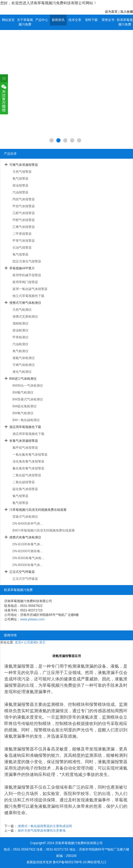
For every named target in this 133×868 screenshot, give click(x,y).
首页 (18, 642)
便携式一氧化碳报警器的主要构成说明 (45, 826)
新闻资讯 (58, 20)
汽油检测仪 (20, 344)
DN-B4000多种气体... (28, 524)
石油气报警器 (22, 248)
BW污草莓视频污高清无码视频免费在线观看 (44, 530)
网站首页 (8, 20)
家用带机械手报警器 (27, 275)
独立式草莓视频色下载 (28, 296)
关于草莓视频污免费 (25, 22)
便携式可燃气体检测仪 (25, 303)
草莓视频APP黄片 (22, 268)
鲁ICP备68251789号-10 (70, 862)
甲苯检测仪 (20, 337)
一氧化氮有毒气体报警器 (30, 455)
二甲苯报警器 (22, 234)
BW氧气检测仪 (23, 413)
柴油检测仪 (20, 330)
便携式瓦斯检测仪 (25, 317)
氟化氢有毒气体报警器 (28, 468)
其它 (42, 642)
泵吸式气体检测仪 (25, 517)
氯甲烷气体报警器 (25, 448)
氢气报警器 (20, 254)
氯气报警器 (20, 496)
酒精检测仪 (20, 323)
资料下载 (91, 20)
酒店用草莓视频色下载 (25, 427)
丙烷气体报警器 (24, 199)
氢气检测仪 (20, 351)
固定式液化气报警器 (27, 261)
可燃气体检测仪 (24, 365)
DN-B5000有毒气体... (28, 565)
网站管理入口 (97, 862)
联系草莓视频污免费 (125, 22)
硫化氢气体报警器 (25, 489)
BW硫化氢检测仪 (25, 406)
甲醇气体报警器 (24, 220)
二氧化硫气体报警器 (27, 475)
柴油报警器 (20, 185)
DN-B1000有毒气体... (28, 544)
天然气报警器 (22, 172)
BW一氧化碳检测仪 (26, 420)
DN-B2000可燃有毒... (28, 551)
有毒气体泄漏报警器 (24, 441)
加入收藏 (127, 12)
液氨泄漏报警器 (19, 666)
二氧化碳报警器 (24, 482)
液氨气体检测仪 (24, 358)
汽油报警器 (20, 192)
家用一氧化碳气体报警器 (30, 289)
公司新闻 (30, 642)
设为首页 (111, 12)
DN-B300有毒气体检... (28, 558)
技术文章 (75, 20)
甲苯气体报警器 (24, 241)
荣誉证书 (108, 20)
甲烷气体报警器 (24, 206)
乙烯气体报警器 (24, 227)
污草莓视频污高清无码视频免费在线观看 (38, 510)
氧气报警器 (20, 179)
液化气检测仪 (22, 372)
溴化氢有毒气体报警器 (28, 461)
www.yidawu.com (32, 619)
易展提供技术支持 (39, 862)
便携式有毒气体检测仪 (25, 537)
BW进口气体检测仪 (23, 379)
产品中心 (42, 20)
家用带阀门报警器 (25, 282)
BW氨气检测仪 (23, 392)
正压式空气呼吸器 (22, 572)
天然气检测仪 (22, 310)
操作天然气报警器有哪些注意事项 (42, 831)
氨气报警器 (20, 503)
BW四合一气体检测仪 (28, 386)
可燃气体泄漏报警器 (24, 165)
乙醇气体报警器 (24, 213)
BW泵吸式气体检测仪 (28, 399)
